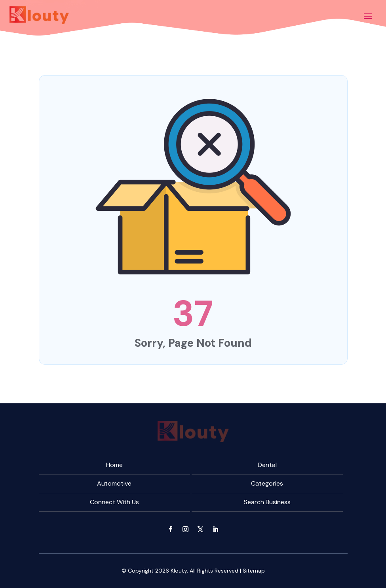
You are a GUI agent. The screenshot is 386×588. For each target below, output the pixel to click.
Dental (267, 465)
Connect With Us (114, 502)
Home (114, 465)
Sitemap (254, 571)
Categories (267, 483)
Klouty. (179, 571)
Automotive (114, 483)
